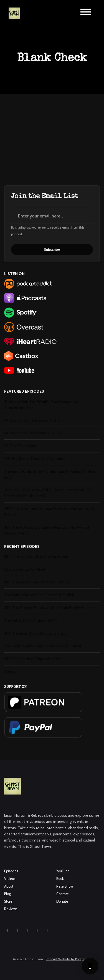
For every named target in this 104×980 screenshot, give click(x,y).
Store (8, 901)
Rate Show (65, 886)
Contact (62, 894)
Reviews (11, 909)
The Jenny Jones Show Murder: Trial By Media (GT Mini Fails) (50, 474)
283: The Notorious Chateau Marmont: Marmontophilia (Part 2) (51, 512)
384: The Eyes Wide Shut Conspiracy (35, 633)
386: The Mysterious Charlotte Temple (37, 582)
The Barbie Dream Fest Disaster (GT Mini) (39, 595)
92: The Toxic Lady (20, 446)
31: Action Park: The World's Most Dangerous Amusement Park (41, 404)
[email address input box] (52, 216)
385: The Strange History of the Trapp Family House (48, 608)
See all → (12, 672)
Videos (10, 879)
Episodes (11, 871)
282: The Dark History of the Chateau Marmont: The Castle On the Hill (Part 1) (48, 493)
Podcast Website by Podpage (67, 959)
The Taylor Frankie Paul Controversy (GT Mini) (43, 646)
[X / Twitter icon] (37, 931)
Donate (62, 901)
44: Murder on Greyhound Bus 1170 (33, 433)
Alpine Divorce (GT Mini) (25, 569)
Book (60, 879)
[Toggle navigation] (86, 13)
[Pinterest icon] (47, 931)
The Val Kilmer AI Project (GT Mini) (33, 620)
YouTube (63, 871)
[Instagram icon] (7, 931)
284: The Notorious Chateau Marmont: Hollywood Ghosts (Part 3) (47, 530)
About (9, 886)
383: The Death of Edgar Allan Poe (33, 659)
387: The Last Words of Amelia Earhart (36, 556)
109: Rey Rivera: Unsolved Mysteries (35, 459)
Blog (7, 894)
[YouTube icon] (27, 931)
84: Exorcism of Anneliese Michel (32, 420)
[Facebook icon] (17, 931)
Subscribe (52, 249)
